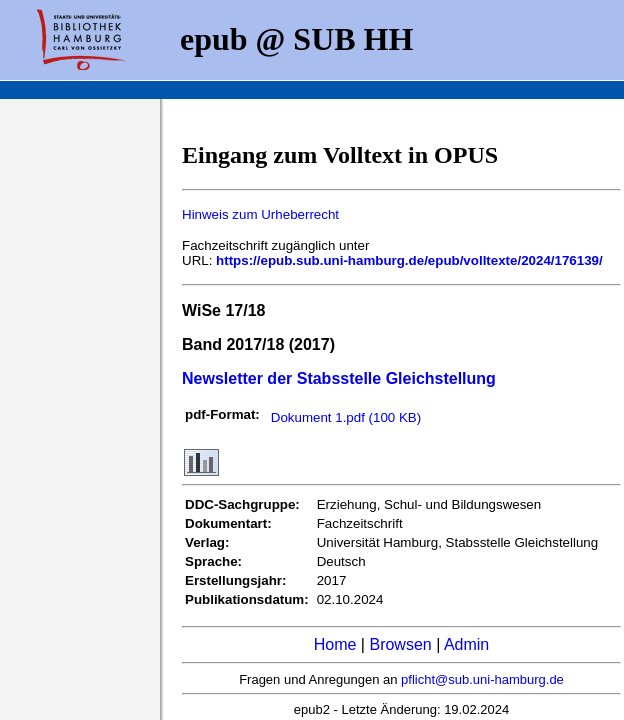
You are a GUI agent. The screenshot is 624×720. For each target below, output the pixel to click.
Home (335, 644)
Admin (466, 644)
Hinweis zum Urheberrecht (260, 214)
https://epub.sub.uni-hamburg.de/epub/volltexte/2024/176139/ (409, 260)
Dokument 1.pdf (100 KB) (346, 417)
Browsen (400, 644)
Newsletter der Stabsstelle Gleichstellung (339, 378)
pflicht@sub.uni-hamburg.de (482, 679)
